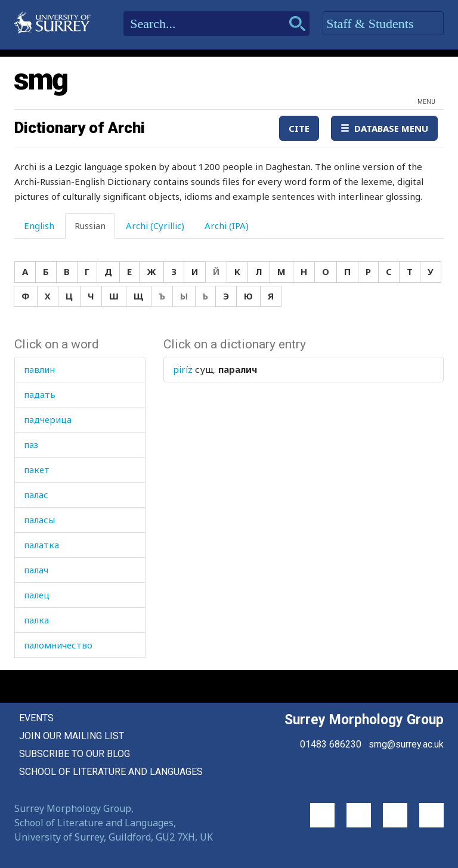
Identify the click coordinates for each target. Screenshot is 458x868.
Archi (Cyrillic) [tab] (155, 226)
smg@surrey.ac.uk (406, 744)
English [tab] (39, 226)
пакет (37, 469)
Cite (299, 128)
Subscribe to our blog (75, 754)
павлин (39, 369)
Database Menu (384, 128)
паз (31, 444)
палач (36, 570)
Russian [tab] (90, 226)
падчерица (48, 419)
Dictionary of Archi (80, 128)
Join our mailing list (72, 736)
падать (40, 394)
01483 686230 (331, 744)
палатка (41, 545)
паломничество (58, 645)
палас (36, 495)
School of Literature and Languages (111, 772)
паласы (39, 520)
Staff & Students (383, 24)
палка (36, 620)
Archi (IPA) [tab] (227, 226)
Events (36, 718)
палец (37, 595)
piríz (183, 369)
